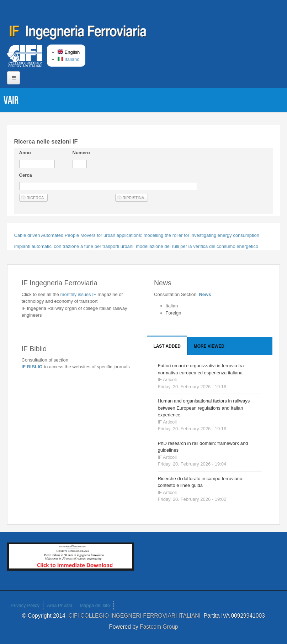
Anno (25, 153)
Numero (81, 153)
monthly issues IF (79, 294)
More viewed (209, 346)
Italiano (69, 59)
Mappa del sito (95, 605)
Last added (167, 346)
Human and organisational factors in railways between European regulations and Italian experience (204, 408)
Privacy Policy (25, 605)
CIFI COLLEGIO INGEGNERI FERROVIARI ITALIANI (136, 616)
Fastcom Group (159, 627)
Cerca (26, 175)
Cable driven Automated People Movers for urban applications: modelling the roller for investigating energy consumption (137, 235)
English (69, 52)
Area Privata (60, 605)
